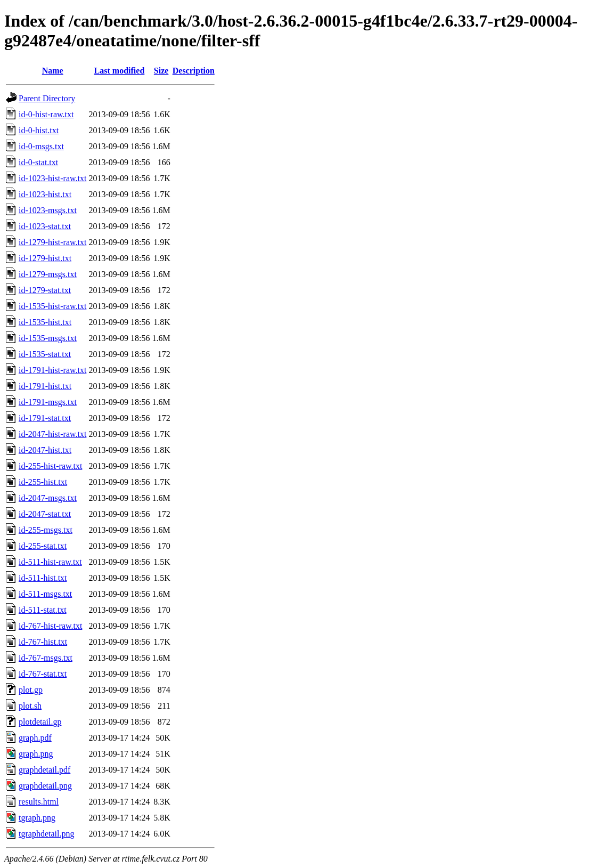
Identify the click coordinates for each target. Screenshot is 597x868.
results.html (39, 802)
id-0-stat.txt (38, 162)
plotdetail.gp (40, 722)
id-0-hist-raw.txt (46, 114)
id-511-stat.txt (43, 610)
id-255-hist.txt (43, 482)
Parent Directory (47, 98)
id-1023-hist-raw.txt (52, 178)
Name (53, 71)
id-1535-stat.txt (45, 354)
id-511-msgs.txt (45, 594)
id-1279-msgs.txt (48, 274)
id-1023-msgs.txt (48, 210)
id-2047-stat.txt (45, 514)
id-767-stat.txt (43, 674)
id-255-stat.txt (43, 546)
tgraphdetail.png (46, 834)
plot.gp (31, 690)
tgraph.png (37, 818)
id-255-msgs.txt (46, 530)
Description (194, 71)
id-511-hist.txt (43, 578)
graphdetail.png (45, 786)
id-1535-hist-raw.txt (52, 306)
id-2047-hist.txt (45, 450)
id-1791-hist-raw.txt (52, 370)
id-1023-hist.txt (45, 194)
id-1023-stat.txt (45, 226)
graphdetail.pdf (44, 770)
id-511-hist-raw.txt (50, 562)
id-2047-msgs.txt (48, 498)
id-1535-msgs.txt (48, 338)
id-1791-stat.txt (45, 418)
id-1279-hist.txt (45, 258)
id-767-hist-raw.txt (50, 626)
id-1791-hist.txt (45, 386)
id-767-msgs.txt (46, 658)
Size (161, 71)
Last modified (120, 71)
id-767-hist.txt (43, 642)
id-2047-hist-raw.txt (52, 434)
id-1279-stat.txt (45, 290)
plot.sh (30, 706)
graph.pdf (35, 738)
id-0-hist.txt (39, 130)
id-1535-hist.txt (45, 322)
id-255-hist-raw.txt (50, 466)
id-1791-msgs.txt (48, 402)
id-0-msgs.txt (41, 146)
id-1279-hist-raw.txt (52, 242)
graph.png (36, 754)
